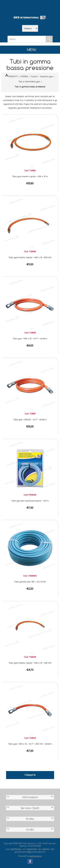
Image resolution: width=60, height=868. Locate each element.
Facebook (30, 861)
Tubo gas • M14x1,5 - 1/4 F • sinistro (30, 419)
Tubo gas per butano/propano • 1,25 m (30, 501)
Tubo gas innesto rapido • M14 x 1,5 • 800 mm (30, 257)
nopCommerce (35, 856)
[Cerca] (27, 39)
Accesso (47, 7)
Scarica (30, 7)
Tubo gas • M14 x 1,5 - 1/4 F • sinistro (30, 338)
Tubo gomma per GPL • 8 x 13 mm (30, 582)
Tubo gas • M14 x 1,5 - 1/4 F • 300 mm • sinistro (30, 744)
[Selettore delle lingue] (30, 28)
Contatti (38, 7)
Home (13, 7)
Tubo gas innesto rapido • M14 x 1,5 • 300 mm (30, 663)
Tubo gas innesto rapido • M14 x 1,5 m (30, 176)
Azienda (22, 7)
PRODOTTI (12, 76)
